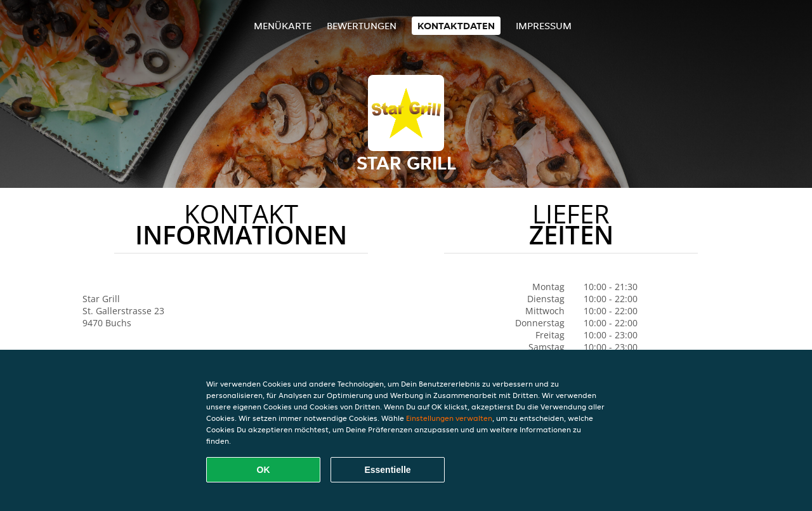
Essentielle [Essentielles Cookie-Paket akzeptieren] (387, 470)
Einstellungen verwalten (449, 418)
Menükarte (283, 26)
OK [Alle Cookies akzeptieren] (264, 470)
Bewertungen (362, 26)
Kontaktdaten (456, 26)
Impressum (544, 26)
